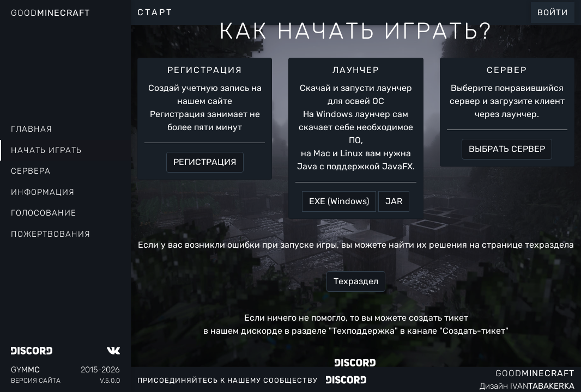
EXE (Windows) (339, 201)
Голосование (44, 213)
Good (50, 13)
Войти (553, 13)
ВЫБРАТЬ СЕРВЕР (507, 149)
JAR (394, 201)
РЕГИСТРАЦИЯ (205, 162)
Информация (43, 192)
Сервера (31, 171)
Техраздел (356, 281)
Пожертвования (51, 234)
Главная (32, 129)
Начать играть (46, 150)
